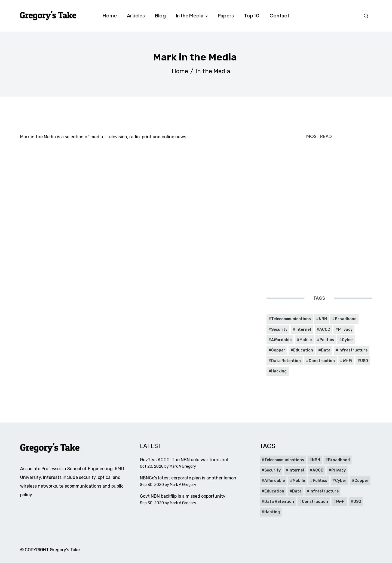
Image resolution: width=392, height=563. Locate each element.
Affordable (281, 340)
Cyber (348, 340)
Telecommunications (291, 319)
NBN (323, 319)
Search (367, 16)
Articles (136, 15)
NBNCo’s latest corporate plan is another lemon (188, 478)
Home (110, 15)
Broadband (346, 319)
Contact (279, 15)
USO (364, 361)
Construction (322, 361)
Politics (327, 340)
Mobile (306, 340)
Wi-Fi (347, 361)
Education (303, 350)
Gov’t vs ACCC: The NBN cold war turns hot (184, 460)
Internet (303, 330)
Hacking (279, 371)
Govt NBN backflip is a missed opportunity (183, 496)
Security (279, 330)
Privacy (345, 330)
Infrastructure (353, 350)
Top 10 (252, 15)
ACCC (325, 330)
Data (326, 350)
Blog (160, 15)
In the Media (190, 15)
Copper (278, 350)
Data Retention (286, 361)
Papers (226, 15)
